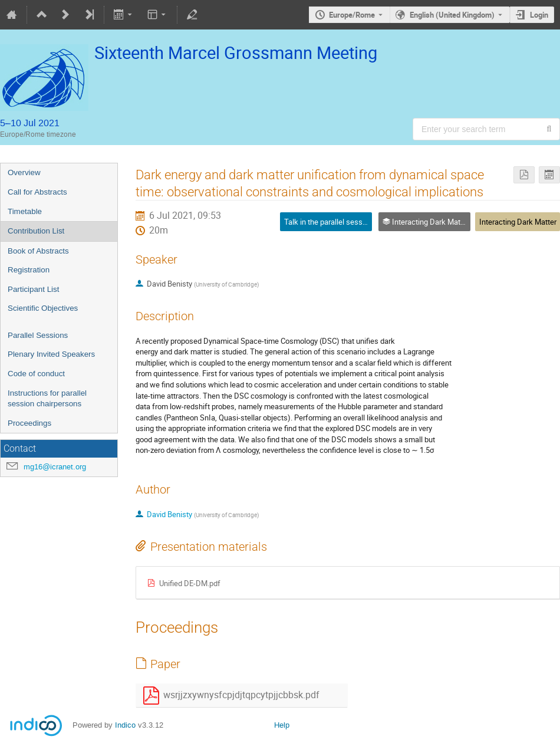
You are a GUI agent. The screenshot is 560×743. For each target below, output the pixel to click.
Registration (29, 270)
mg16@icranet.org (55, 467)
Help (282, 725)
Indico (125, 725)
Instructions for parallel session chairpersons (47, 399)
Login (539, 15)
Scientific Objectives (43, 308)
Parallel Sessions (38, 335)
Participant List (33, 289)
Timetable (25, 211)
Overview (24, 172)
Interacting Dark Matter (518, 222)
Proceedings (29, 423)
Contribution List (36, 231)
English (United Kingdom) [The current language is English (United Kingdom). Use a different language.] (452, 15)
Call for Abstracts (37, 192)
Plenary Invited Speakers (51, 354)
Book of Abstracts (38, 251)
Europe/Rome (352, 15)
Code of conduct (36, 374)
